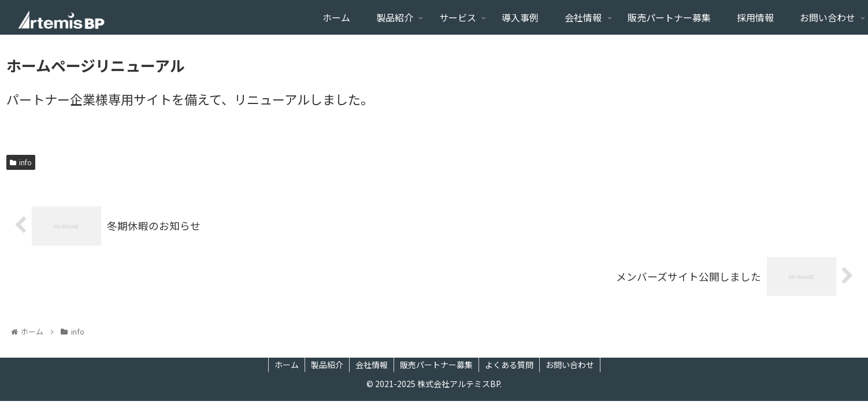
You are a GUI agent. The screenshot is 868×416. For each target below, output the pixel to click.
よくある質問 (509, 365)
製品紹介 (327, 365)
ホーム (287, 365)
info (21, 162)
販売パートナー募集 (436, 365)
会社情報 (372, 365)
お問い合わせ (570, 365)
